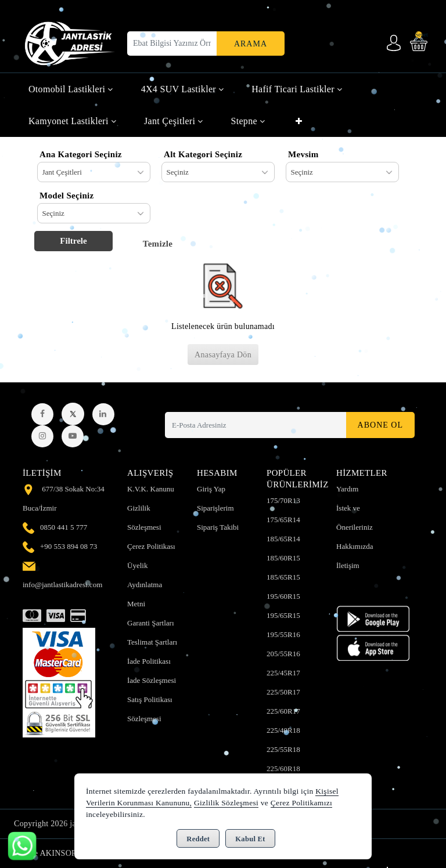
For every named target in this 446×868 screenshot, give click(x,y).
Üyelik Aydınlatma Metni (145, 585)
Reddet (198, 839)
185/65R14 (283, 539)
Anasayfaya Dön (223, 355)
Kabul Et (250, 839)
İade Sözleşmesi (152, 680)
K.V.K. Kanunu (151, 489)
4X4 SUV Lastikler (183, 89)
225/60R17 (283, 711)
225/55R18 (283, 749)
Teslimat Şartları (152, 642)
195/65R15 (283, 615)
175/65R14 (283, 520)
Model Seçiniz (66, 196)
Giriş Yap (211, 489)
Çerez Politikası (151, 546)
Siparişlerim (215, 508)
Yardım (347, 489)
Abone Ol (380, 425)
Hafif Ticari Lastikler (297, 89)
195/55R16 (283, 634)
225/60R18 (283, 768)
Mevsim (303, 154)
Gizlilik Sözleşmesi (226, 803)
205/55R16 (283, 654)
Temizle (158, 244)
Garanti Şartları (151, 623)
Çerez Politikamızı (301, 803)
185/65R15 (283, 577)
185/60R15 (283, 558)
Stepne (248, 121)
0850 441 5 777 (64, 527)
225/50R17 (283, 692)
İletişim (348, 565)
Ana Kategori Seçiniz (81, 154)
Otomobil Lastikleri (71, 89)
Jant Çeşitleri (174, 121)
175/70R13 (283, 500)
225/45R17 (283, 673)
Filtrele (73, 241)
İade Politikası (149, 661)
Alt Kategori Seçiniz (203, 154)
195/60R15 (283, 596)
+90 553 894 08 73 (69, 546)
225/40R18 (283, 730)
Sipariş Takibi (218, 527)
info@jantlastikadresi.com (62, 585)
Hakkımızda (355, 546)
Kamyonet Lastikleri (72, 121)
